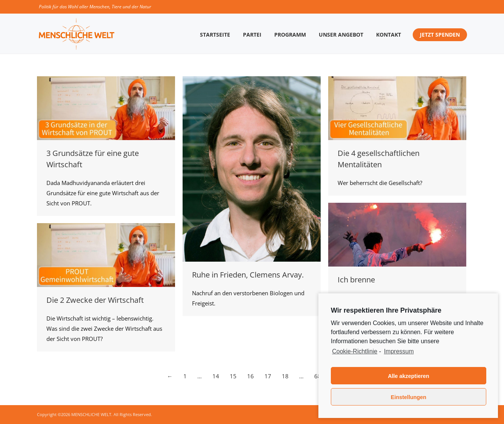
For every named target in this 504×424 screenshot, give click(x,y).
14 (216, 376)
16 (250, 376)
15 (233, 376)
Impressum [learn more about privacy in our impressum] (399, 351)
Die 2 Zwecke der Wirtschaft (95, 300)
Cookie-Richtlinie (355, 351)
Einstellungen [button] (409, 397)
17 (268, 376)
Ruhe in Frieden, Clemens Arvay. (248, 275)
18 (285, 376)
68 (318, 376)
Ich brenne (356, 280)
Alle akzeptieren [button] (409, 376)
